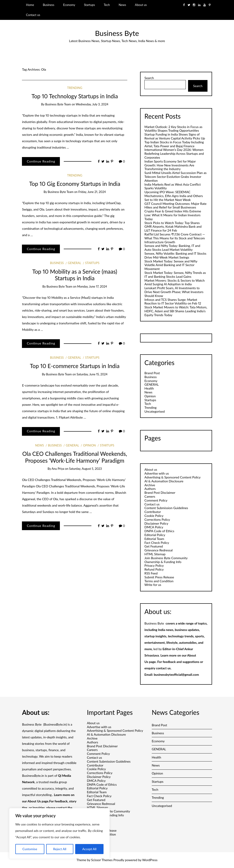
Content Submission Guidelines (166, 508)
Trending (75, 88)
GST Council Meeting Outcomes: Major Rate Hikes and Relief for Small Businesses (175, 206)
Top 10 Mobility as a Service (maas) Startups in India (75, 275)
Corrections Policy (157, 519)
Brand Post (152, 373)
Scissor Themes (102, 860)
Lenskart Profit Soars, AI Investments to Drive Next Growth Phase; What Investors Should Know (174, 292)
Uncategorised (155, 411)
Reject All (60, 849)
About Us (34, 801)
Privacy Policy (154, 565)
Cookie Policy (154, 516)
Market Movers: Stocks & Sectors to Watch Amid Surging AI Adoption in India (174, 282)
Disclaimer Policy (156, 523)
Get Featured (154, 546)
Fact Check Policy (157, 543)
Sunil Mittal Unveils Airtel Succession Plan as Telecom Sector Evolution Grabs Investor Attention (175, 177)
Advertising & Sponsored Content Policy (173, 477)
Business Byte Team (58, 104)
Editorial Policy (155, 535)
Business (48, 5)
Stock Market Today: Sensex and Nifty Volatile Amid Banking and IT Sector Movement (171, 265)
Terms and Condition (159, 581)
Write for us (153, 585)
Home (30, 5)
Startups (90, 5)
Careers (150, 496)
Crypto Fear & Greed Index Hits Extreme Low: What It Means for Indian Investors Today (173, 215)
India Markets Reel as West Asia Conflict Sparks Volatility (173, 186)
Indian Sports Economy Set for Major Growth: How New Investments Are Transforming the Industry (170, 165)
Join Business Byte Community (166, 558)
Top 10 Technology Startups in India (75, 96)
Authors (150, 489)
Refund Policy (154, 569)
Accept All (89, 849)
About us (141, 5)
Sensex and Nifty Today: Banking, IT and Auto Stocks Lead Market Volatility (172, 248)
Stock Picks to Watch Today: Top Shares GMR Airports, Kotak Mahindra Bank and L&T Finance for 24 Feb (173, 227)
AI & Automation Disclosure (164, 481)
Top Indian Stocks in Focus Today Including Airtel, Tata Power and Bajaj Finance (174, 144)
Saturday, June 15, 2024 (92, 374)
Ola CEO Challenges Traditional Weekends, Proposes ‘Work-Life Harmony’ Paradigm (75, 457)
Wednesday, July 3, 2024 (92, 104)
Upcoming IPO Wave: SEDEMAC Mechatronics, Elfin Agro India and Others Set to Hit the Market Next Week (174, 196)
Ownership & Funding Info (163, 562)
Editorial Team (154, 539)
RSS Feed (151, 573)
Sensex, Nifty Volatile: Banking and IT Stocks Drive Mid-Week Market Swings (175, 255)
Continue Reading (41, 161)
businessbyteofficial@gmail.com (176, 674)
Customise (30, 849)
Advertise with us (157, 473)
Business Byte (117, 33)
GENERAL (74, 263)
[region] (59, 833)
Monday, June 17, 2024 (92, 286)
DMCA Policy (154, 527)
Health (149, 388)
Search (149, 78)
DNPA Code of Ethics (159, 531)
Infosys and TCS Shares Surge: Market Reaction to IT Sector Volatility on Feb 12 (173, 302)
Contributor (153, 512)
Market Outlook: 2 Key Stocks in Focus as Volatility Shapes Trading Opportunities (173, 129)
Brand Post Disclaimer (160, 493)
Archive (150, 485)
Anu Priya (58, 469)
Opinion (89, 445)
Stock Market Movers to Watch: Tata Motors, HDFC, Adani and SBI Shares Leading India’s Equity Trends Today (176, 311)
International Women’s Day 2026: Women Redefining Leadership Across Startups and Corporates (174, 154)
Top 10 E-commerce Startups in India (75, 366)
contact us (163, 668)
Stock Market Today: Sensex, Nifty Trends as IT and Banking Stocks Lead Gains (175, 275)
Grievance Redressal (158, 550)
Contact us (33, 15)
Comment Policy (156, 500)
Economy (69, 5)
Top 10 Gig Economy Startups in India (75, 184)
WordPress (150, 860)
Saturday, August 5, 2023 (85, 469)
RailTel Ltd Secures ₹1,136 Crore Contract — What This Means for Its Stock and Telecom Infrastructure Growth (175, 238)
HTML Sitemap (155, 554)
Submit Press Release (159, 577)
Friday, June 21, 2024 (92, 192)
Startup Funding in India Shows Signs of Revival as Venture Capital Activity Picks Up (175, 136)
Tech (107, 5)
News (122, 5)
